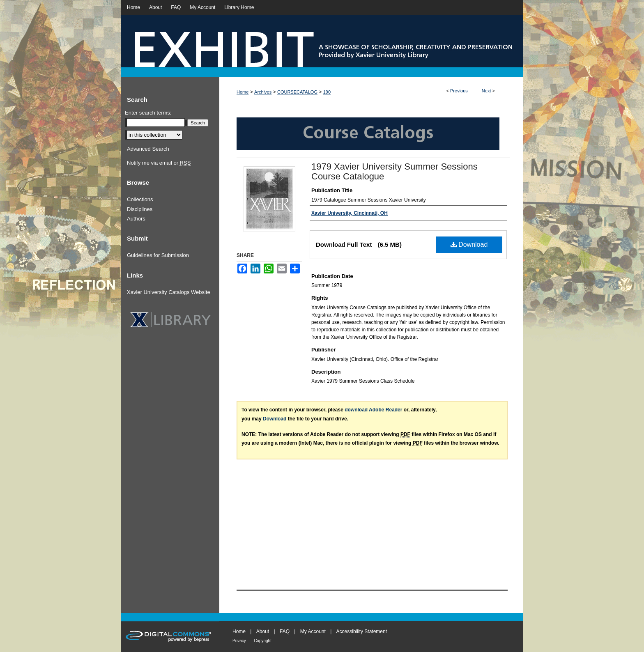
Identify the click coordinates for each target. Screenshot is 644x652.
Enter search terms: (148, 113)
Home (243, 92)
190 (327, 92)
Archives (263, 92)
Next (486, 91)
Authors (136, 219)
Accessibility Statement (362, 631)
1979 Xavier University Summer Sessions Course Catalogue (394, 171)
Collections (140, 199)
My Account (313, 631)
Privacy (239, 641)
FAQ (285, 631)
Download (469, 244)
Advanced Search (148, 149)
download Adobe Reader (373, 410)
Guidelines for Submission (158, 255)
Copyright (263, 641)
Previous (459, 91)
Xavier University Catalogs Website (169, 292)
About (263, 631)
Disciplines (140, 209)
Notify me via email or (159, 163)
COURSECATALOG (297, 92)
